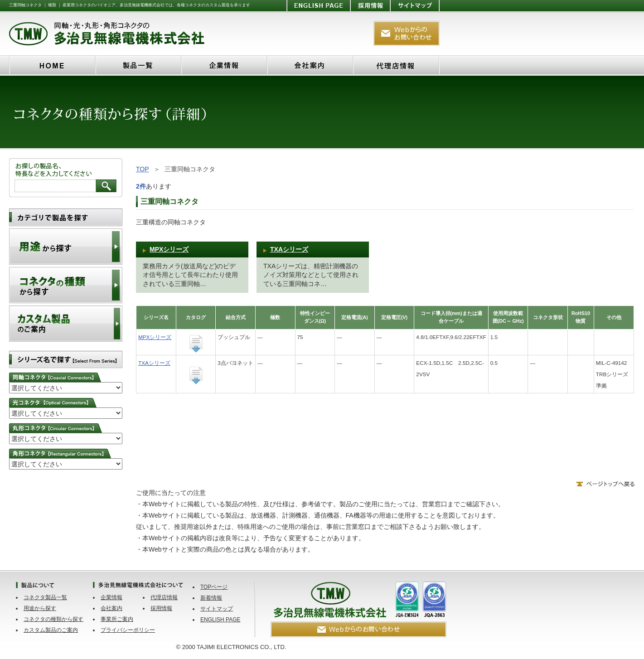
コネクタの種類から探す (53, 619)
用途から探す (40, 608)
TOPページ (214, 587)
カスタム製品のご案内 (51, 630)
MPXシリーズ (169, 249)
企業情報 (111, 597)
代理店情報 (164, 597)
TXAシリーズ (289, 249)
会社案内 (111, 608)
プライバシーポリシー (128, 630)
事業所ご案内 (117, 619)
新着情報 (211, 598)
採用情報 (161, 608)
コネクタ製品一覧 (45, 597)
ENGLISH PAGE (220, 620)
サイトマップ (217, 609)
